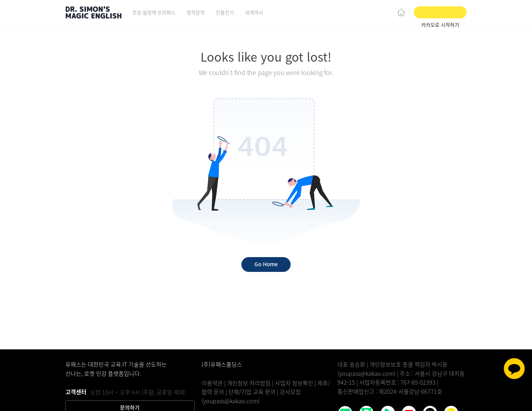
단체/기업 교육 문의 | (254, 392)
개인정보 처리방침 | (251, 383)
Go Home (266, 264)
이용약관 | (214, 383)
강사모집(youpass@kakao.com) (251, 396)
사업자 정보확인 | (296, 383)
